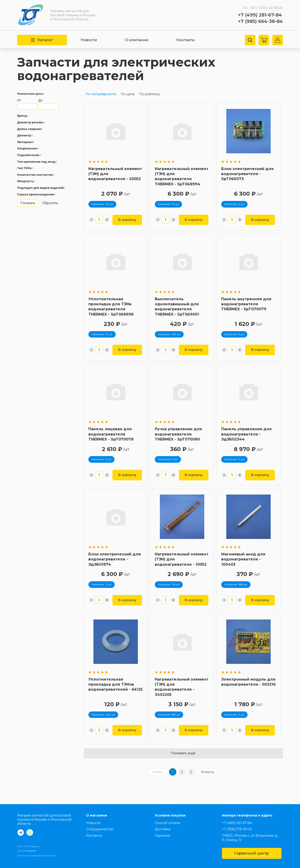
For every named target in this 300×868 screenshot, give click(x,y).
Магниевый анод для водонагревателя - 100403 (243, 559)
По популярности (101, 94)
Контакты (186, 40)
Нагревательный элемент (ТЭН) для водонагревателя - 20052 (115, 174)
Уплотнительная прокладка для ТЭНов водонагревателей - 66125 (116, 684)
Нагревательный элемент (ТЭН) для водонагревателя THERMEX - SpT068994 (182, 176)
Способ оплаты (167, 823)
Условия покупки (170, 815)
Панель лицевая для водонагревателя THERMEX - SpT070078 (111, 434)
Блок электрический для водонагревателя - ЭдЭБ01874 (115, 559)
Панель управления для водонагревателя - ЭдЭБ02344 (246, 434)
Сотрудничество (100, 829)
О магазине (97, 815)
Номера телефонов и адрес (247, 815)
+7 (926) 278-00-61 (237, 829)
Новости (89, 40)
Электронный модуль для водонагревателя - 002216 (248, 682)
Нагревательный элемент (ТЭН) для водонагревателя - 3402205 (182, 687)
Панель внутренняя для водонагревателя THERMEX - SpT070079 (246, 304)
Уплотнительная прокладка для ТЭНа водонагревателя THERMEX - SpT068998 (111, 307)
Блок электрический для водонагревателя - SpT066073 (247, 174)
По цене (128, 94)
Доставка (163, 829)
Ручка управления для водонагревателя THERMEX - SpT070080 (178, 434)
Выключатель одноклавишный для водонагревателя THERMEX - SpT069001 (177, 307)
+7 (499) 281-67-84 (260, 15)
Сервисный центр (251, 853)
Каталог (42, 40)
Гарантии (162, 836)
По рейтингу (150, 94)
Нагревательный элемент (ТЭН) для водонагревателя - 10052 (182, 559)
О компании (137, 40)
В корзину (127, 220)
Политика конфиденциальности (36, 856)
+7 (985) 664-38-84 (260, 21)
